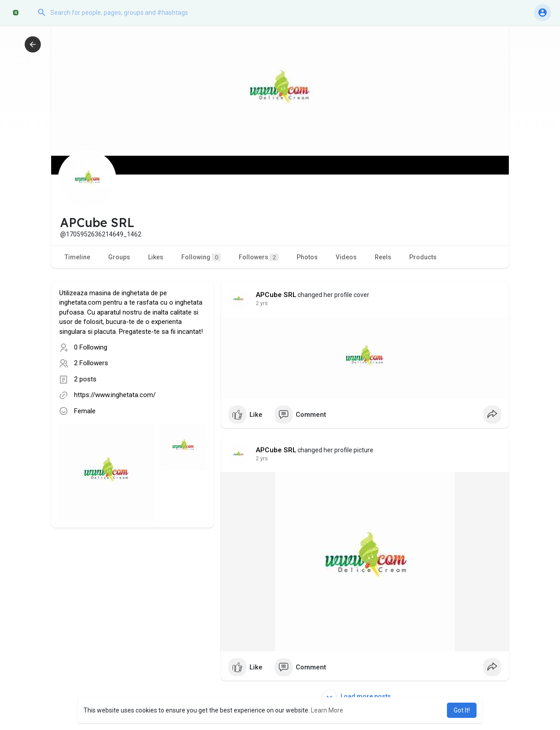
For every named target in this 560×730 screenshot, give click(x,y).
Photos (307, 257)
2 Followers (91, 363)
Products (423, 257)
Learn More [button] (327, 710)
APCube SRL (276, 295)
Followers (259, 257)
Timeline (77, 257)
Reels (383, 257)
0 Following (91, 347)
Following (201, 257)
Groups (119, 257)
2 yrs (262, 303)
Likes (156, 257)
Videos (346, 257)
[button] (123, 13)
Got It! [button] (462, 710)
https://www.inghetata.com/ (115, 395)
